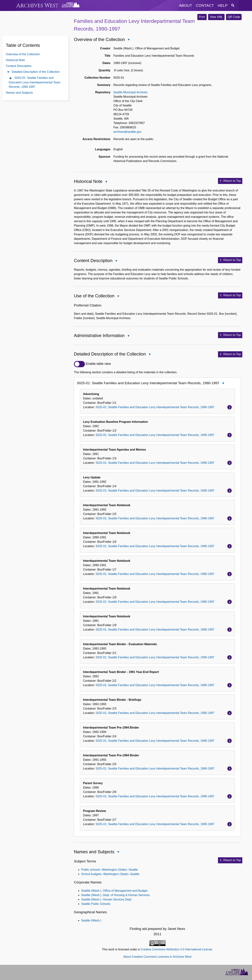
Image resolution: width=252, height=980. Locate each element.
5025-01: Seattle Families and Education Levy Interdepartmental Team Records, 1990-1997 (35, 82)
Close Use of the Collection (118, 297)
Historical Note (15, 60)
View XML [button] (216, 17)
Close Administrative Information (128, 336)
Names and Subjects (19, 93)
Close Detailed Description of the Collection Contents (8, 72)
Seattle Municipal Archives (130, 92)
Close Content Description (116, 261)
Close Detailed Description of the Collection (150, 355)
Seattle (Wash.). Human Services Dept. (107, 899)
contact (205, 5)
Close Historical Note (106, 182)
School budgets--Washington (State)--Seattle (110, 874)
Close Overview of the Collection (129, 40)
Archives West (37, 6)
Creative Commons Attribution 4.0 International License (176, 949)
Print (202, 17)
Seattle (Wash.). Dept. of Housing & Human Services (115, 895)
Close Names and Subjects (118, 852)
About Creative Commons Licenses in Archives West (157, 957)
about (186, 5)
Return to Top (230, 181)
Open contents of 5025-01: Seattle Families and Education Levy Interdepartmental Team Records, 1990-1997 (11, 78)
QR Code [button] (234, 17)
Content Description (19, 66)
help (223, 5)
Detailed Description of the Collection (36, 72)
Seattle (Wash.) (91, 920)
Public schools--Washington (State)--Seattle (110, 870)
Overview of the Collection (23, 54)
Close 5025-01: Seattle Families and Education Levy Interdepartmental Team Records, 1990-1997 (223, 384)
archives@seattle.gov (127, 132)
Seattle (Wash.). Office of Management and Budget (114, 891)
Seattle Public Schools (96, 904)
